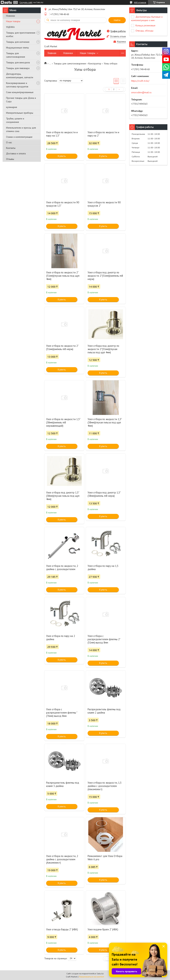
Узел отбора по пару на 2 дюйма (61, 638)
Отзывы (10, 159)
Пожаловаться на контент (92, 977)
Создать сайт (26, 2)
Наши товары (13, 21)
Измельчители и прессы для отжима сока (21, 129)
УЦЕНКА (10, 27)
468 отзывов (140, 2)
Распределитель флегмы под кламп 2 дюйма (104, 711)
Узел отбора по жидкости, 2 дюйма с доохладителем (62, 568)
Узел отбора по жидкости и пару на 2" (103, 134)
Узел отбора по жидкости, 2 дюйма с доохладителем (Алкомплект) (62, 859)
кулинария (12, 107)
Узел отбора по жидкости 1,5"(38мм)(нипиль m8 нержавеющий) (63, 422)
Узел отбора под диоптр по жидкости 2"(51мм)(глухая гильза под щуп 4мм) (103, 349)
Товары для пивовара (18, 68)
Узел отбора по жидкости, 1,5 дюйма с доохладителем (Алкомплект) (105, 786)
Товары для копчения (18, 42)
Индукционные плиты (17, 48)
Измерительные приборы (20, 113)
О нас (9, 142)
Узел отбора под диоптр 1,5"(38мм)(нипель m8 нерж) (104, 494)
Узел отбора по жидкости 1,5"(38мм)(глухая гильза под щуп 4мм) (105, 422)
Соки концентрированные (20, 92)
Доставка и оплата (16, 153)
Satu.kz (100, 974)
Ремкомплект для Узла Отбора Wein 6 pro (105, 858)
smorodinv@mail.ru (141, 92)
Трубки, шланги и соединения (15, 120)
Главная (52, 53)
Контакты (11, 148)
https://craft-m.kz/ (140, 81)
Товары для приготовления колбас (21, 34)
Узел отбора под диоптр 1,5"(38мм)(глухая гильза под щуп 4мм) (63, 496)
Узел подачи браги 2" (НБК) (103, 929)
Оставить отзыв (118, 36)
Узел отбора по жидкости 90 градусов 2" (104, 204)
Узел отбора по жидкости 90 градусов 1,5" (63, 204)
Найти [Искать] (117, 20)
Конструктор (95, 63)
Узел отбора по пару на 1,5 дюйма (103, 568)
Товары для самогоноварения (16, 55)
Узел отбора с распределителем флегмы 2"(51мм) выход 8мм (104, 639)
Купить (62, 156)
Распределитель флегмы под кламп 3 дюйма (63, 784)
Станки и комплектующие (19, 137)
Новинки (10, 16)
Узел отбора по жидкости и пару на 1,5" (62, 134)
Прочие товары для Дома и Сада (21, 100)
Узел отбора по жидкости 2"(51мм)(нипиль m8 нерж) (62, 347)
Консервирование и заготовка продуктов (17, 85)
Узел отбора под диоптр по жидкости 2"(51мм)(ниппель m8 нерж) (105, 276)
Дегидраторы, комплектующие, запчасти (20, 76)
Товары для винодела (18, 62)
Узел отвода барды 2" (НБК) (62, 929)
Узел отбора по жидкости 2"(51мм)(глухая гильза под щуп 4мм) (63, 276)
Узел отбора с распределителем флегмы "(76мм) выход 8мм (62, 713)
